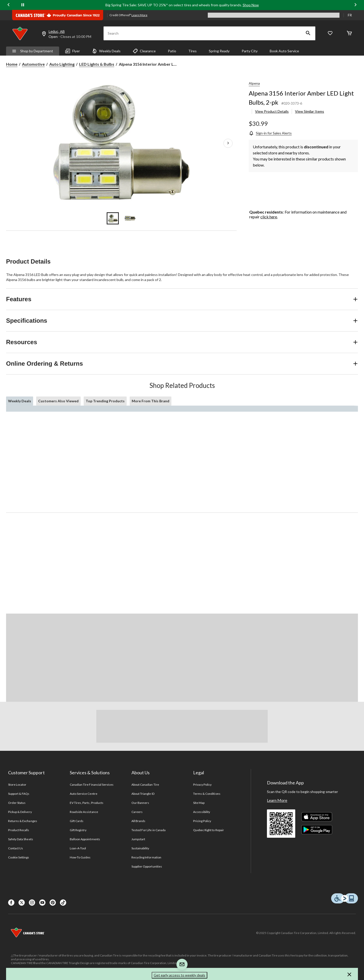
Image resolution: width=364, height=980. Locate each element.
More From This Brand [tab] (151, 401)
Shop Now (251, 5)
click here (269, 217)
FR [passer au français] (350, 15)
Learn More (277, 800)
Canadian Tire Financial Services (92, 785)
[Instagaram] (32, 903)
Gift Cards (77, 821)
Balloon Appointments (85, 839)
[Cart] (349, 33)
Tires (192, 51)
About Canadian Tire (145, 785)
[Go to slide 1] (113, 218)
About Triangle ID (143, 794)
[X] (22, 903)
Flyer (73, 51)
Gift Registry (78, 830)
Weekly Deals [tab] (20, 401)
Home (12, 64)
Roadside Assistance (84, 812)
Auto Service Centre (84, 794)
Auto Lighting (62, 64)
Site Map (199, 803)
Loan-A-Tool (78, 848)
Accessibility (202, 812)
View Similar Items (310, 111)
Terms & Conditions (207, 794)
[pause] (23, 5)
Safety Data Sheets (21, 839)
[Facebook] (11, 903)
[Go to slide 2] (130, 218)
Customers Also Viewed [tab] (58, 401)
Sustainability (140, 848)
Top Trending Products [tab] (105, 401)
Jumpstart (138, 839)
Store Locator (17, 785)
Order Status (17, 803)
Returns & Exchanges (23, 821)
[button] (308, 33)
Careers (137, 812)
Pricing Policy (202, 821)
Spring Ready (219, 51)
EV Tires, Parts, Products (87, 803)
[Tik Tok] (63, 903)
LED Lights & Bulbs (97, 64)
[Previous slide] (9, 5)
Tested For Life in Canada (149, 830)
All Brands (138, 821)
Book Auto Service (284, 51)
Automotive (33, 64)
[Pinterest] (53, 903)
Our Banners (140, 803)
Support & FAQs (19, 794)
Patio (172, 51)
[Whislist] (330, 33)
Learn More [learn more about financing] (139, 15)
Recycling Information (146, 857)
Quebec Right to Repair (209, 830)
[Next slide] (355, 5)
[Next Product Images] (228, 143)
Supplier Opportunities (147, 866)
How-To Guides (80, 857)
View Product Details (272, 111)
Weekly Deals (106, 51)
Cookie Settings (19, 857)
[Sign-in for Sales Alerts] (270, 133)
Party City (250, 51)
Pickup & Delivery (20, 812)
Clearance (144, 51)
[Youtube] (42, 903)
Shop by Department (33, 51)
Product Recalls (19, 830)
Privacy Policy (202, 785)
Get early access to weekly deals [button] (179, 975)
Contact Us (16, 848)
